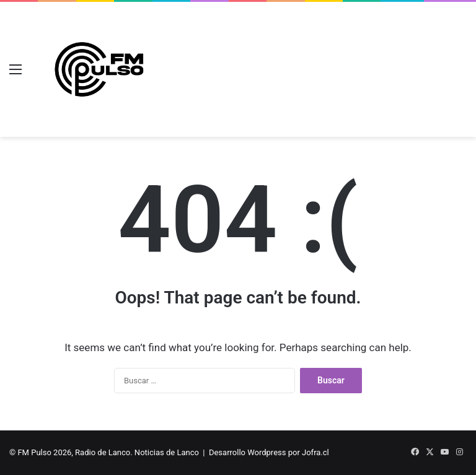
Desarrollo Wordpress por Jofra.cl (269, 452)
